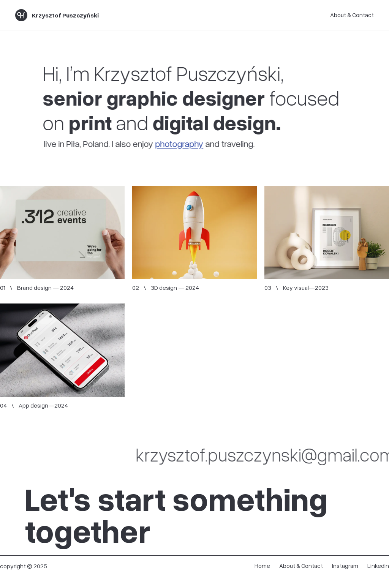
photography (177, 143)
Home (262, 566)
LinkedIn (378, 566)
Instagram (345, 566)
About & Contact (352, 15)
